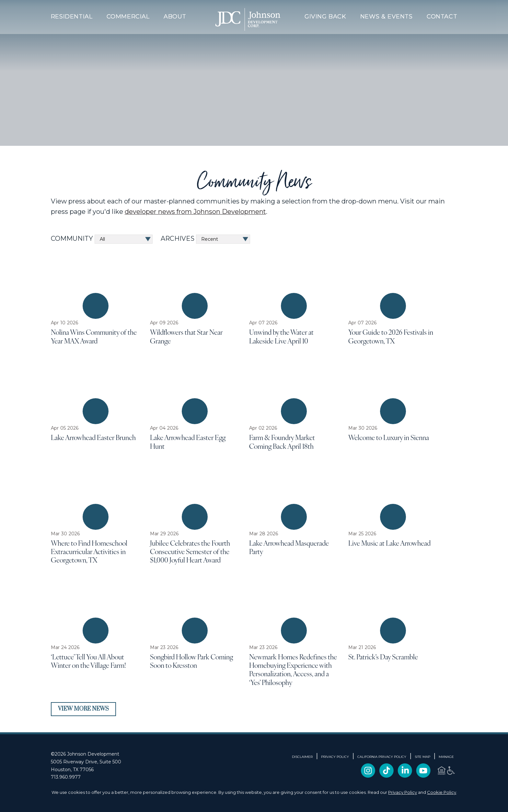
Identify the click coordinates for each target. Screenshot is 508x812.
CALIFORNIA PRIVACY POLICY (382, 757)
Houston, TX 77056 (72, 770)
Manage (446, 757)
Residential (72, 17)
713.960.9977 (66, 777)
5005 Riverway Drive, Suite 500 (86, 762)
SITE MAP (422, 757)
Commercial (128, 17)
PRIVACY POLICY (335, 757)
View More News (83, 709)
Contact (442, 17)
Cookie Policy (442, 792)
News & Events (387, 17)
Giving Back (325, 17)
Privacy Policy (403, 792)
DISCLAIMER (302, 757)
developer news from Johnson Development (195, 212)
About (175, 17)
